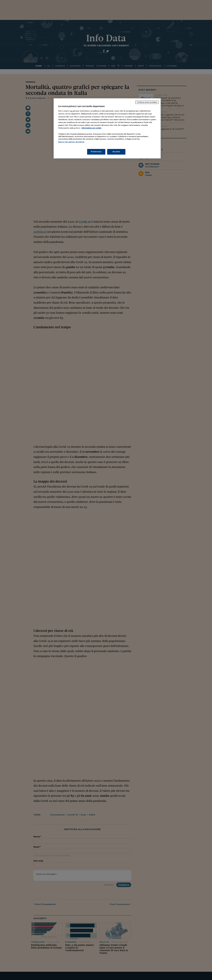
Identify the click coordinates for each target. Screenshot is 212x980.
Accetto (116, 152)
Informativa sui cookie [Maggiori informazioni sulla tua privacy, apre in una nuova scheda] (91, 128)
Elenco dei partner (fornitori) (71, 142)
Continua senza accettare (147, 102)
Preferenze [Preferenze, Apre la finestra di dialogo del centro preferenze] (96, 152)
